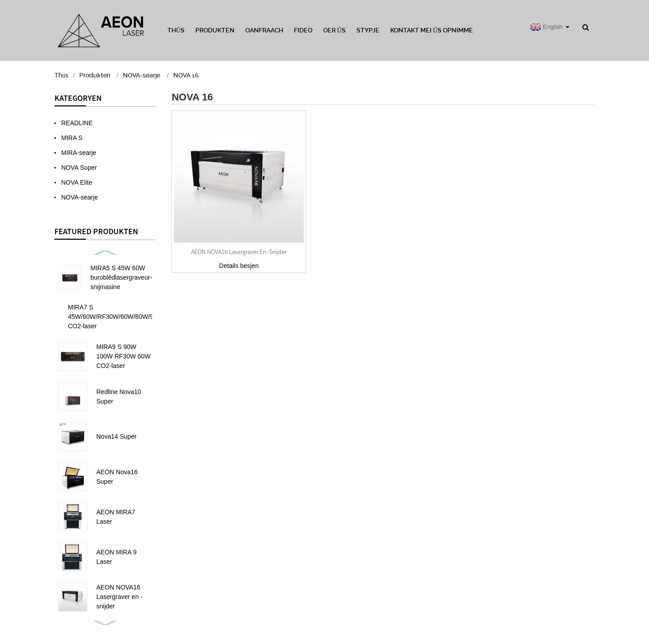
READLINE (77, 123)
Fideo (303, 30)
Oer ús (334, 30)
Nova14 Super (117, 436)
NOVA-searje (142, 75)
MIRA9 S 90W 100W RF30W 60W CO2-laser (124, 356)
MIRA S (72, 138)
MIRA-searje (79, 153)
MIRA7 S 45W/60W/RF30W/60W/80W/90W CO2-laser (115, 317)
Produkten (215, 30)
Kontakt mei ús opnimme (432, 30)
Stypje (368, 30)
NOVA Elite (77, 182)
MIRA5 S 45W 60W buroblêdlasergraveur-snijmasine (121, 277)
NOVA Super (79, 168)
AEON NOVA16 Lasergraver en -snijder (119, 597)
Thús (176, 30)
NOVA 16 (186, 75)
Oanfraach (264, 30)
